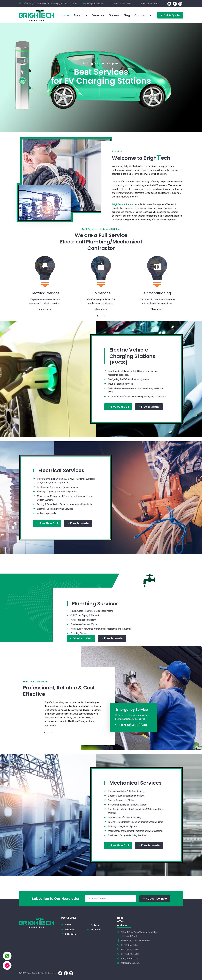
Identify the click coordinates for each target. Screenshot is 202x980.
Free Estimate (149, 405)
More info (45, 309)
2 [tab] (101, 316)
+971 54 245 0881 (130, 954)
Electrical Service (45, 293)
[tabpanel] (45, 280)
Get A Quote (170, 15)
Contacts (70, 934)
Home (68, 925)
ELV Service (101, 293)
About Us (70, 930)
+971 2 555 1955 (129, 945)
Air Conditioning (157, 293)
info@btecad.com (96, 4)
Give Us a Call (118, 405)
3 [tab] (104, 316)
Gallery (95, 925)
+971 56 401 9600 (131, 725)
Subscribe (155, 899)
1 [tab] (98, 316)
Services (96, 930)
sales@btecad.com (130, 963)
